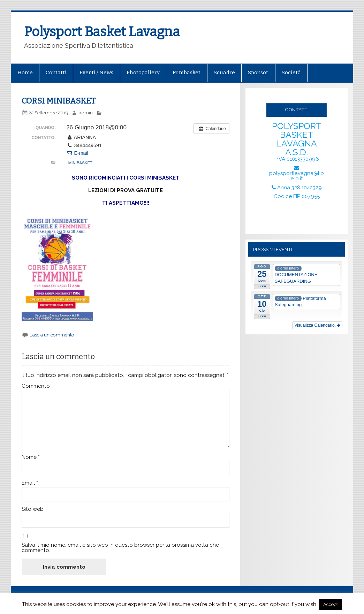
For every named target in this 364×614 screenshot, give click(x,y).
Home (25, 73)
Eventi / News (96, 73)
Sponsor (258, 73)
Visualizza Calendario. (317, 325)
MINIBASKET (80, 163)
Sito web (33, 509)
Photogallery (143, 73)
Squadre (224, 73)
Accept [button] (331, 604)
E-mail (77, 153)
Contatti (56, 73)
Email (30, 483)
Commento (36, 386)
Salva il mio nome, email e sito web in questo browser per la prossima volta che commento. (120, 548)
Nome (31, 457)
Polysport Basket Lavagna (102, 32)
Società (291, 73)
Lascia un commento (52, 335)
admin (86, 113)
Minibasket (187, 73)
